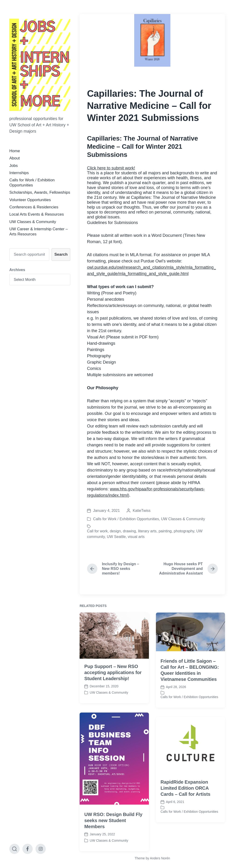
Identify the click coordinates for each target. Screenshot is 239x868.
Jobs (14, 166)
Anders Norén (160, 858)
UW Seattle (116, 537)
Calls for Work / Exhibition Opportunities (126, 519)
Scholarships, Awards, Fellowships (40, 192)
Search (61, 254)
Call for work (97, 531)
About (14, 158)
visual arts (136, 537)
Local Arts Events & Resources (37, 214)
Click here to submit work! (111, 168)
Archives (17, 270)
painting (165, 531)
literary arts (147, 531)
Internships (19, 173)
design (115, 531)
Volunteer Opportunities (30, 200)
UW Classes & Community (33, 222)
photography (184, 531)
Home (15, 151)
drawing (129, 531)
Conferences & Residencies (34, 207)
